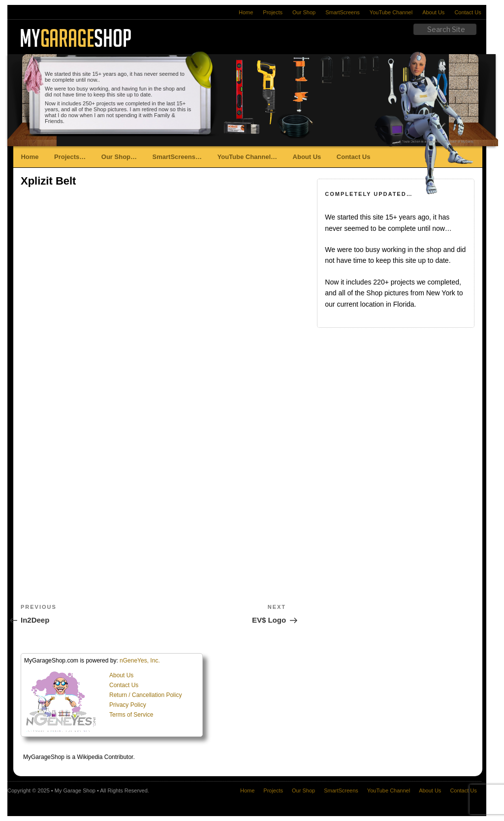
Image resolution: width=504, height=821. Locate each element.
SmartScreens (343, 12)
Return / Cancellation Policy (145, 695)
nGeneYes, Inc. (140, 661)
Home (246, 12)
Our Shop (304, 12)
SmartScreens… (177, 157)
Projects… (70, 157)
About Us (433, 12)
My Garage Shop (75, 790)
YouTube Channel (391, 12)
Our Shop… (119, 157)
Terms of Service (131, 715)
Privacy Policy (128, 705)
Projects (273, 12)
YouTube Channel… (247, 157)
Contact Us (468, 12)
